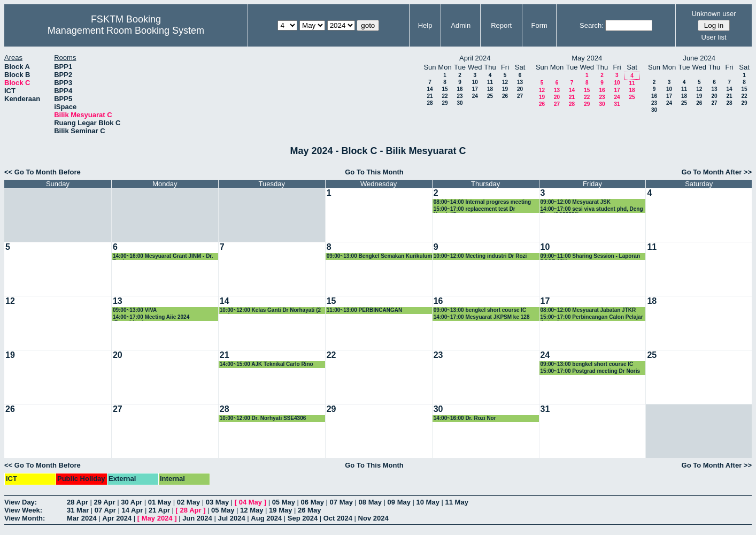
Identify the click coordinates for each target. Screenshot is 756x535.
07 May (341, 502)
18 (490, 89)
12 (505, 82)
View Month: (25, 518)
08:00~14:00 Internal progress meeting (483, 202)
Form (539, 25)
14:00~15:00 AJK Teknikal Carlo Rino (267, 364)
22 (445, 96)
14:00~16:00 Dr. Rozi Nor (465, 418)
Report (501, 25)
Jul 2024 (231, 518)
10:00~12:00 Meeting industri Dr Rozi (480, 256)
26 (505, 96)
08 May (370, 502)
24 (475, 96)
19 (505, 89)
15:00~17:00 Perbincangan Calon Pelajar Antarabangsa (592, 318)
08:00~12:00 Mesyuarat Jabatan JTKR (588, 310)
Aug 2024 (266, 518)
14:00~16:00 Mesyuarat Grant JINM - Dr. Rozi (163, 257)
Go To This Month (374, 172)
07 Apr (105, 510)
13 (520, 82)
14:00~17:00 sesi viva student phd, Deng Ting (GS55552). (592, 209)
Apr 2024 (117, 518)
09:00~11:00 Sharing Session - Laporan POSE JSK (590, 257)
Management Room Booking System (126, 30)
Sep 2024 (303, 518)
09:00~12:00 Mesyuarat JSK (576, 202)
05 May (284, 502)
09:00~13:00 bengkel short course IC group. (480, 311)
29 (445, 103)
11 (490, 82)
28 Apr (78, 502)
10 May (428, 502)
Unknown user (713, 14)
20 (520, 89)
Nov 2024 (373, 518)
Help (425, 25)
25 (490, 96)
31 (617, 104)
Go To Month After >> (717, 172)
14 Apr (132, 510)
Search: (592, 25)
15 (445, 89)
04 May (250, 502)
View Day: (21, 502)
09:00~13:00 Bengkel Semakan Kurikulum (380, 256)
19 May (280, 510)
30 (460, 103)
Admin (461, 25)
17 (475, 89)
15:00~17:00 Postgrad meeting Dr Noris (590, 371)
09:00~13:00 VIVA (135, 310)
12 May (252, 510)
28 (430, 103)
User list (714, 37)
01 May (160, 502)
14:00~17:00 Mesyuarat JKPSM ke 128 (482, 317)
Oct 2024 (338, 518)
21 (430, 96)
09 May (399, 502)
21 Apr (159, 510)
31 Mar (78, 510)
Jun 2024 (197, 518)
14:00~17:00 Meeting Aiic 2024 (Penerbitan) (151, 318)
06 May (313, 502)
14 (430, 89)
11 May (457, 502)
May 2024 (157, 518)
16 (460, 89)
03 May (217, 502)
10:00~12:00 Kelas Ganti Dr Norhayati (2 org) (270, 311)
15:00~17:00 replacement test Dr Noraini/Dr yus (475, 209)
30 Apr (132, 502)
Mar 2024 (82, 518)
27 (520, 96)
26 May (309, 510)
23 (460, 96)
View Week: (23, 510)
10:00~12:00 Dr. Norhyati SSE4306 (263, 418)
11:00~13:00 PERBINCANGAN (364, 310)
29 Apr (105, 502)
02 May (188, 502)
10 (475, 82)
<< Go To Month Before (43, 172)
